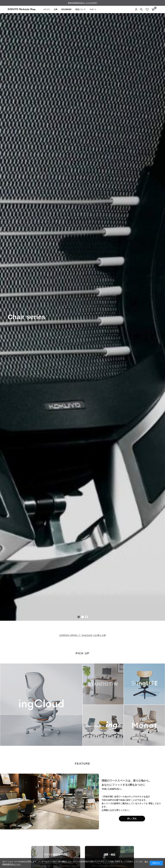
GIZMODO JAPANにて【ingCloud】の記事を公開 (82, 635)
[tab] (79, 617)
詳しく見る (132, 819)
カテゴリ (47, 9)
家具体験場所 (66, 9)
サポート (93, 9)
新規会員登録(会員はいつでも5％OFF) (82, 3)
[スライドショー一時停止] (86, 617)
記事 (56, 9)
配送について (81, 9)
